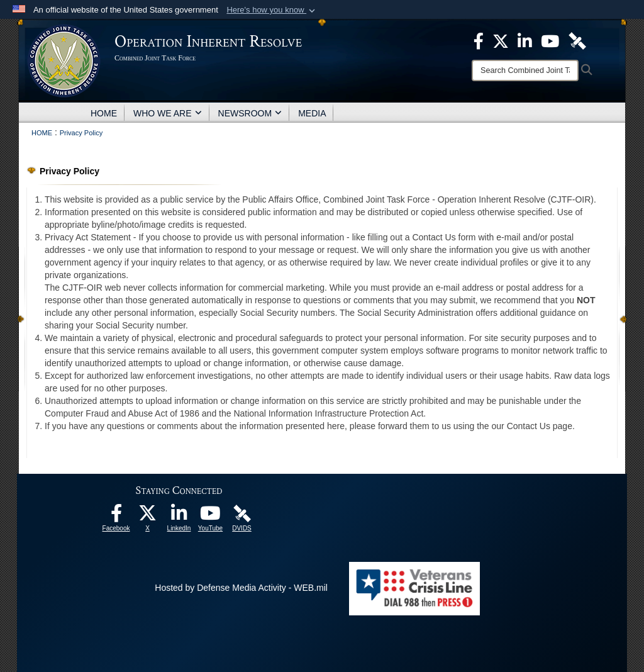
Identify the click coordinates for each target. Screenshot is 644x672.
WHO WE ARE (168, 113)
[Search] (525, 70)
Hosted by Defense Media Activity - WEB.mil (241, 588)
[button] (272, 10)
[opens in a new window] (116, 517)
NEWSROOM (250, 113)
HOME (104, 113)
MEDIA (312, 113)
